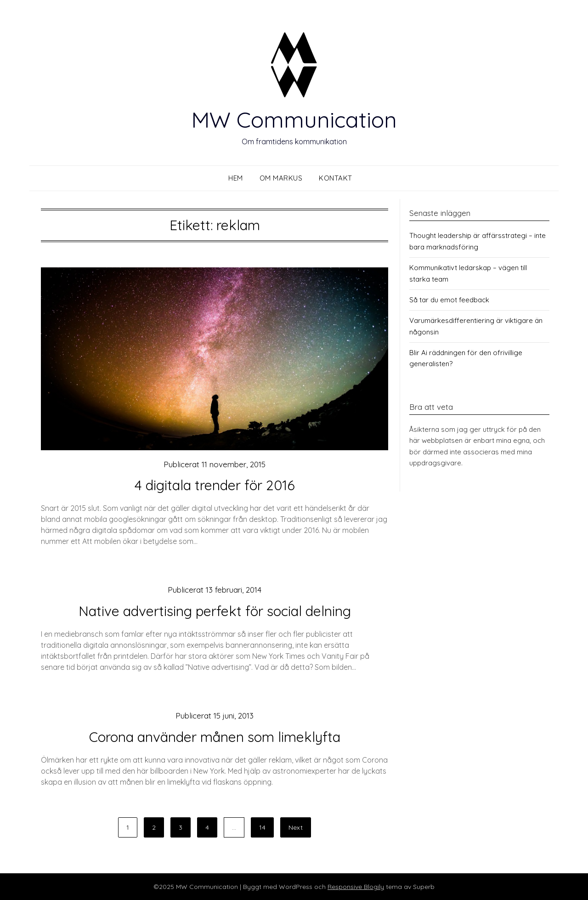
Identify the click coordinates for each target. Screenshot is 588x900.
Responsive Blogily (356, 887)
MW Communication (294, 119)
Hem (236, 178)
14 (262, 827)
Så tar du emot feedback (449, 300)
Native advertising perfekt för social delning (215, 611)
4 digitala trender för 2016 (215, 485)
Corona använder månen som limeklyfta (215, 737)
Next (296, 827)
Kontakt (336, 178)
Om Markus (281, 178)
